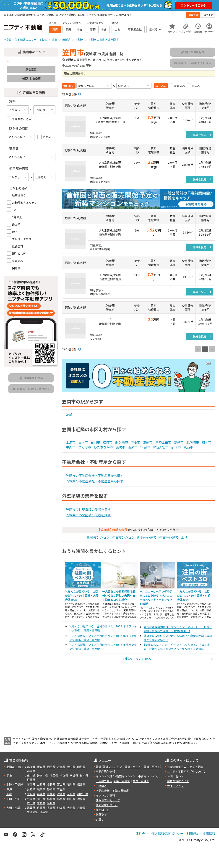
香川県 (31, 803)
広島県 (31, 799)
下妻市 (136, 442)
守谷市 (145, 447)
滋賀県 (61, 794)
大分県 (71, 808)
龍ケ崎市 (122, 442)
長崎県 (51, 808)
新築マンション (98, 537)
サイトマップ (175, 786)
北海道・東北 (15, 767)
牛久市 (71, 447)
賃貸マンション (112, 767)
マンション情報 (105, 795)
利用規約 (193, 834)
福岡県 (31, 808)
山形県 (81, 767)
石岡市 (95, 442)
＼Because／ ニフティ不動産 (185, 767)
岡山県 (41, 799)
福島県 (31, 771)
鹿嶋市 (120, 447)
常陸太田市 (163, 442)
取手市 (207, 442)
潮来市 (133, 447)
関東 (9, 775)
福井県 (81, 784)
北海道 (31, 767)
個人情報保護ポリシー (167, 834)
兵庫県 (41, 794)
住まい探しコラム (107, 805)
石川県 (71, 784)
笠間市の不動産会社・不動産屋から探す (95, 476)
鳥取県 (51, 799)
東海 (9, 789)
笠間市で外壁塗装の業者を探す (88, 509)
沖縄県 (44, 812)
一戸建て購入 (104, 781)
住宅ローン (103, 810)
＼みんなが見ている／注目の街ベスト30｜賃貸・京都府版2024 (194, 595)
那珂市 (176, 447)
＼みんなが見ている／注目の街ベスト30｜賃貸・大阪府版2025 (82, 595)
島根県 (61, 799)
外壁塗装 (101, 814)
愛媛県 (41, 803)
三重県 (61, 789)
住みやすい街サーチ (108, 800)
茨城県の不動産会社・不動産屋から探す (95, 481)
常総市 (148, 442)
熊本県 (61, 808)
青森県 (41, 767)
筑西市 (188, 447)
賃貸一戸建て (152, 767)
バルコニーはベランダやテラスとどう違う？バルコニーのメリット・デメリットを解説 (156, 597)
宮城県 (61, 767)
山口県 (71, 799)
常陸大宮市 (161, 447)
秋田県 (71, 767)
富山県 (61, 784)
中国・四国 (13, 799)
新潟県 (31, 784)
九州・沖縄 (13, 808)
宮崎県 (81, 808)
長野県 (51, 784)
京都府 (51, 794)
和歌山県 (83, 794)
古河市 (83, 442)
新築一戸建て (147, 537)
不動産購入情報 (105, 771)
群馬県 (31, 780)
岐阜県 (41, 789)
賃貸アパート (133, 767)
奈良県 (71, 794)
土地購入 (101, 786)
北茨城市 (193, 442)
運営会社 (142, 834)
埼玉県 (54, 775)
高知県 (51, 803)
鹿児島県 (32, 812)
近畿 (9, 794)
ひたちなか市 (103, 447)
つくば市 (85, 447)
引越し (100, 819)
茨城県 (74, 775)
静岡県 (51, 789)
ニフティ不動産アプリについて (186, 771)
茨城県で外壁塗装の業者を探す (88, 515)
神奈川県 (42, 775)
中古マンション (123, 537)
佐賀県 (41, 808)
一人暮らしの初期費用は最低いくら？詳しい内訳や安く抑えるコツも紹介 (119, 595)
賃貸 (99, 767)
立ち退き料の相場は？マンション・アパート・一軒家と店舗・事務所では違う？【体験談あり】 (178, 629)
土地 (184, 537)
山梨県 (41, 784)
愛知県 (31, 789)
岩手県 (51, 767)
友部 (69, 415)
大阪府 (31, 794)
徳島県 (81, 799)
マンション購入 (105, 776)
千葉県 (64, 775)
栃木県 (84, 775)
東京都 (31, 775)
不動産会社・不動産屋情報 (112, 790)
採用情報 (209, 834)
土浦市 (71, 442)
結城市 (108, 442)
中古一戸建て (169, 537)
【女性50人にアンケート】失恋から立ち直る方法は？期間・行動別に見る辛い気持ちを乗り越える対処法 (177, 647)
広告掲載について (178, 781)
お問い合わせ (175, 776)
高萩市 (179, 442)
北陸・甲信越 (15, 784)
